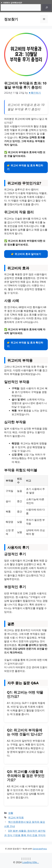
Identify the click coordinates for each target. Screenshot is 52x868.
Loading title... (31, 862)
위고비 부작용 (16, 817)
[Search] (47, 7)
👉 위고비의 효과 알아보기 (26, 254)
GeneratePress (40, 849)
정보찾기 (11, 19)
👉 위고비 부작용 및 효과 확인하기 (25, 167)
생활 (11, 813)
